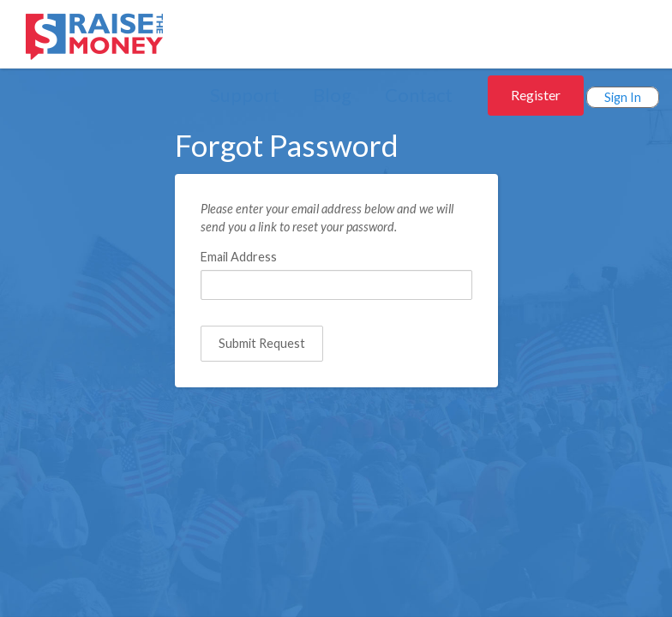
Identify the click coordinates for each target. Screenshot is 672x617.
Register (536, 95)
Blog (332, 95)
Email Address (239, 257)
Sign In (623, 97)
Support (245, 95)
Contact (419, 95)
